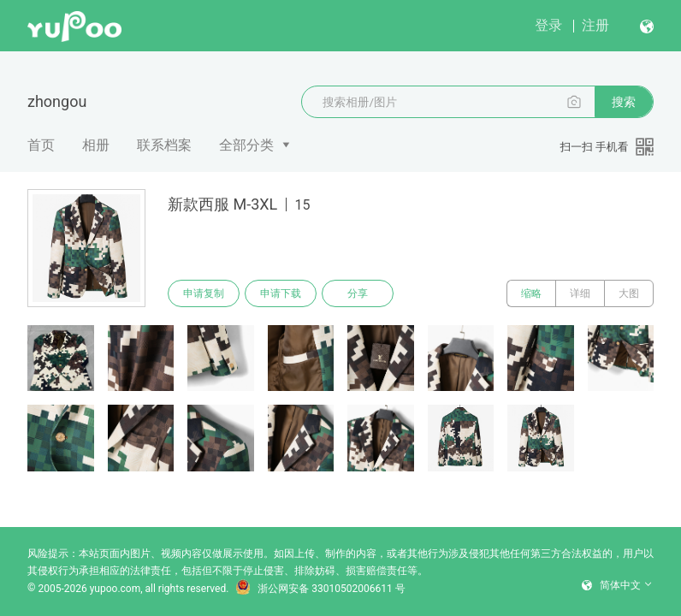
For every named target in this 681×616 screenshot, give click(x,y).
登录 (548, 25)
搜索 (624, 102)
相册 (96, 145)
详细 (580, 293)
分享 (358, 293)
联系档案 (164, 145)
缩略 (531, 293)
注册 (595, 25)
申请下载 (281, 293)
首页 (41, 145)
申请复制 (204, 293)
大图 (629, 293)
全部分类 (246, 145)
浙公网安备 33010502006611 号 (320, 589)
